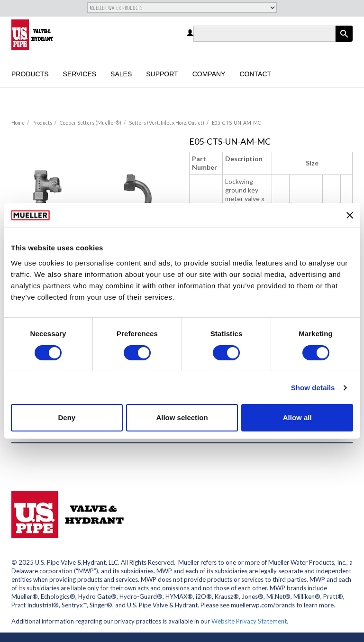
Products (30, 74)
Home (18, 123)
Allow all (297, 417)
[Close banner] (350, 215)
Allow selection (182, 417)
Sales (121, 74)
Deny (67, 417)
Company (209, 74)
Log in (191, 33)
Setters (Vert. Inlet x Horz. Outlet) (167, 123)
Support (162, 74)
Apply (344, 41)
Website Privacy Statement (249, 621)
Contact (255, 74)
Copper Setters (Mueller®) (91, 123)
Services (80, 74)
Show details (313, 388)
